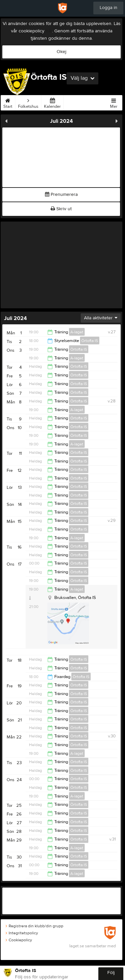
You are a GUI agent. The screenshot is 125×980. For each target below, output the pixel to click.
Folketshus (28, 102)
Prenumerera (61, 195)
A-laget (77, 332)
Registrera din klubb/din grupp (34, 926)
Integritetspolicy (22, 933)
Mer (114, 102)
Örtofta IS (90, 341)
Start (8, 102)
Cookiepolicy (19, 940)
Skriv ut (61, 209)
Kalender (52, 102)
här (49, 31)
